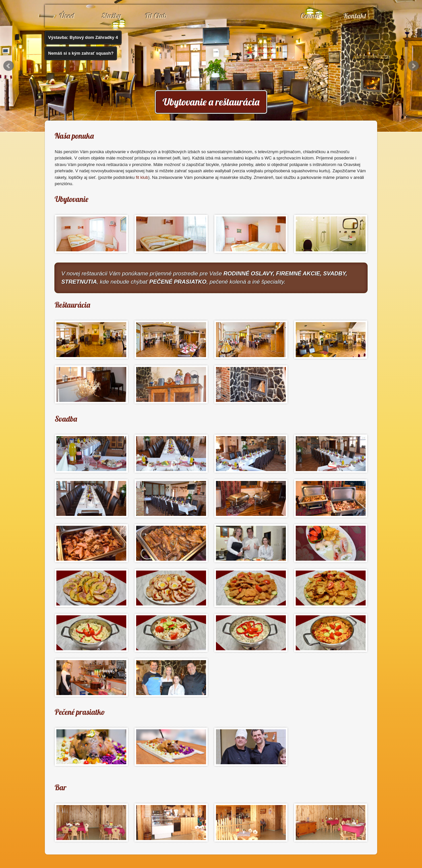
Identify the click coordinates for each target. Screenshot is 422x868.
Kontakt (355, 16)
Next (413, 66)
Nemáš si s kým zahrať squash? (81, 53)
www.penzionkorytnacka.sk (211, 23)
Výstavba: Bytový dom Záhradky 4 (83, 37)
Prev (9, 66)
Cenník (311, 16)
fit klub (142, 177)
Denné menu (345, 41)
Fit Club (156, 16)
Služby (112, 16)
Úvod (67, 16)
